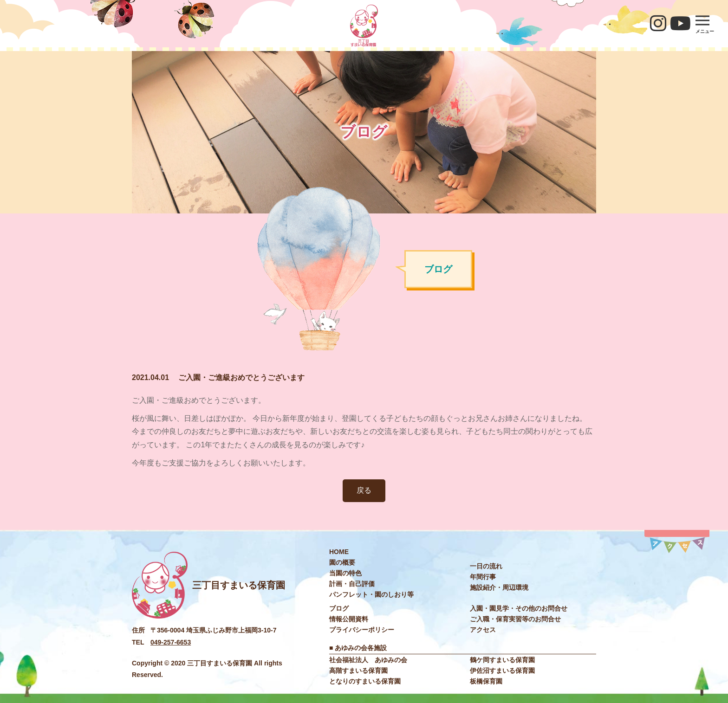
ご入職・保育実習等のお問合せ (515, 619)
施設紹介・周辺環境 (499, 587)
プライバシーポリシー (362, 630)
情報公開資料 (349, 619)
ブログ (339, 608)
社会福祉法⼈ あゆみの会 (368, 660)
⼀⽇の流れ (486, 566)
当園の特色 (345, 573)
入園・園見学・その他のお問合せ (519, 608)
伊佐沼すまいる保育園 (502, 671)
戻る (364, 490)
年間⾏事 (483, 577)
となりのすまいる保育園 (365, 681)
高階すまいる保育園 (358, 671)
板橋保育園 (486, 681)
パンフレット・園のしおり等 (371, 594)
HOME (339, 552)
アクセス (483, 630)
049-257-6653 (171, 642)
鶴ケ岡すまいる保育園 (502, 660)
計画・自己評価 (352, 584)
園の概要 (342, 562)
